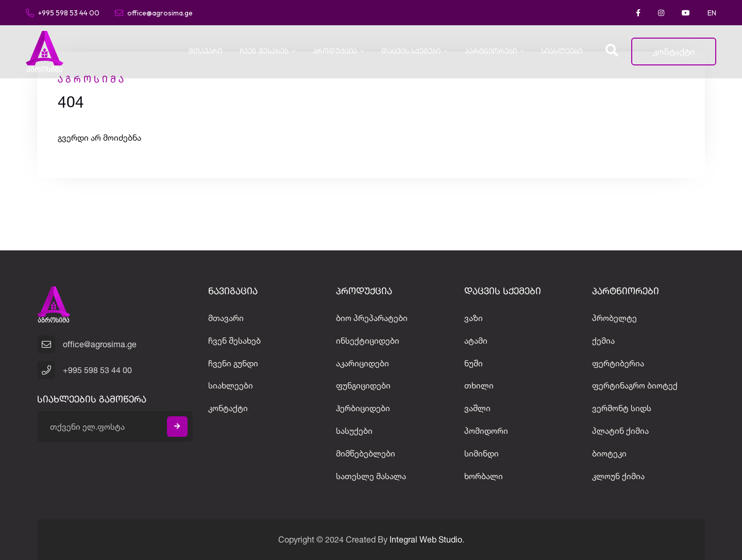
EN (712, 13)
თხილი (479, 385)
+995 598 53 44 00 (63, 12)
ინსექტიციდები (368, 341)
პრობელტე (614, 318)
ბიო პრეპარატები (372, 318)
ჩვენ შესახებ (264, 52)
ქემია (603, 341)
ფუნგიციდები (363, 385)
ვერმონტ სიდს (622, 408)
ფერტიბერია (618, 363)
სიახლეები (562, 52)
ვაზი (474, 318)
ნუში (474, 363)
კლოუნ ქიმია (618, 476)
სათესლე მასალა (371, 476)
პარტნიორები (491, 52)
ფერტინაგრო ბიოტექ (635, 385)
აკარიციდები (362, 363)
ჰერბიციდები (363, 408)
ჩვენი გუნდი (233, 363)
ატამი (476, 341)
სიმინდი (482, 453)
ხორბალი (484, 476)
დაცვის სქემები (411, 52)
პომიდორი (486, 431)
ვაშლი (477, 408)
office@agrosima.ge (154, 12)
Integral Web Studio (426, 539)
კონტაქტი (674, 51)
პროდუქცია (335, 52)
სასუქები (354, 431)
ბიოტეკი (609, 453)
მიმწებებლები (366, 453)
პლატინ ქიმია (620, 431)
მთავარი (205, 52)
